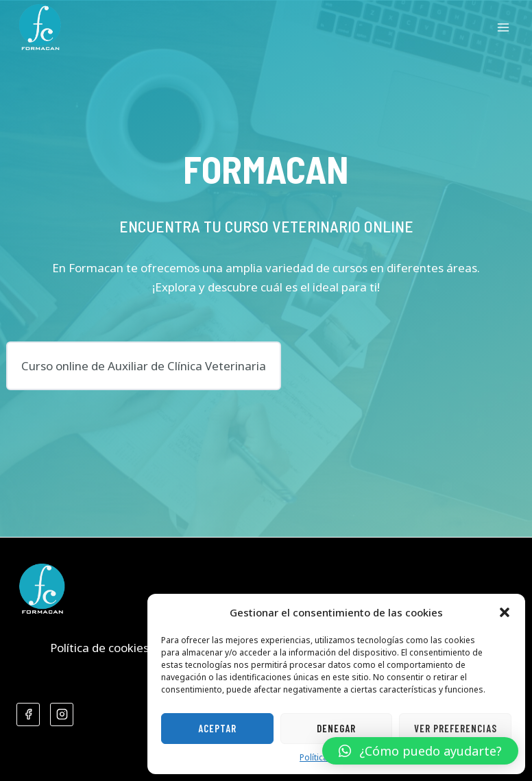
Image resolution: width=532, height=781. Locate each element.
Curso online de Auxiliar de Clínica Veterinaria (144, 366)
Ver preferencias (456, 728)
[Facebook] (28, 714)
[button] (505, 612)
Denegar (336, 728)
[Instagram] (62, 714)
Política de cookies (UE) (112, 648)
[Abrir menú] (503, 27)
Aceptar (217, 728)
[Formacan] (40, 27)
